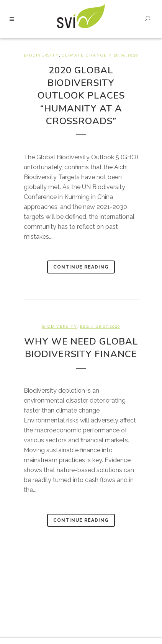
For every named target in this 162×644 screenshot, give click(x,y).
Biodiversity (41, 55)
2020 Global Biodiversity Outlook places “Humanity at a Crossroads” (81, 96)
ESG (85, 326)
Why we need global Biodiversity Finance (81, 348)
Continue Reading (81, 267)
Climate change (84, 55)
